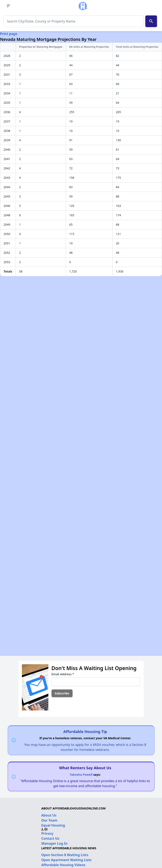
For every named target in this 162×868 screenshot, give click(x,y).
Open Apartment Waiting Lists (66, 860)
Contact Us (50, 838)
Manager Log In (54, 843)
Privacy (47, 833)
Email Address (63, 674)
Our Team (49, 820)
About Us (49, 815)
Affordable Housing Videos (63, 865)
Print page (9, 34)
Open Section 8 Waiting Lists (65, 855)
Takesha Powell (81, 775)
